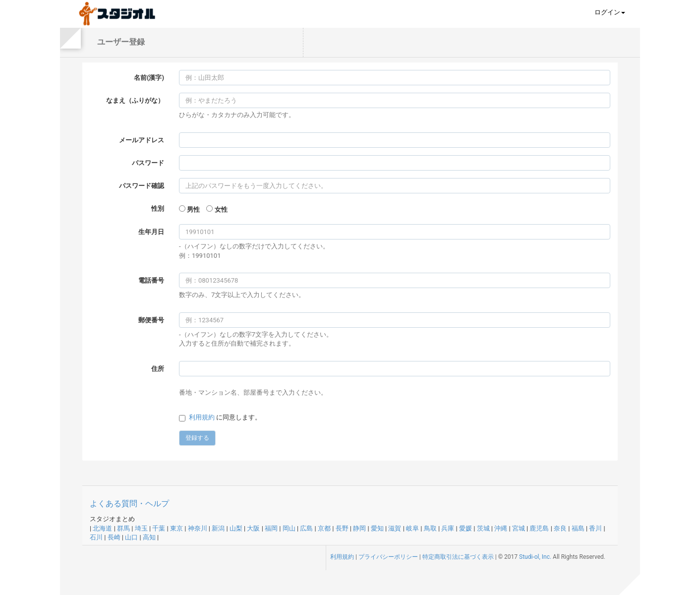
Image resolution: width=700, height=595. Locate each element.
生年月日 (151, 232)
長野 (342, 528)
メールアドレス (142, 140)
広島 (306, 528)
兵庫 (448, 528)
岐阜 (412, 528)
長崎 (114, 537)
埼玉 (141, 528)
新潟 (218, 528)
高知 (149, 537)
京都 (324, 528)
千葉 (159, 528)
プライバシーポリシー (388, 557)
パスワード (148, 163)
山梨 (236, 528)
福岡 (271, 528)
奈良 (560, 528)
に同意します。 (225, 417)
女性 (221, 209)
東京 (176, 528)
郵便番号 (151, 320)
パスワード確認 (142, 186)
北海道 (102, 528)
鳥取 (430, 528)
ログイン (610, 12)
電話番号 (151, 280)
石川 (96, 537)
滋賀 (395, 528)
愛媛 (466, 528)
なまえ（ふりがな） (135, 100)
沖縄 (501, 528)
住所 (158, 369)
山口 (131, 537)
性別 (158, 208)
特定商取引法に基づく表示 (458, 557)
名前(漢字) (149, 78)
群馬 (123, 528)
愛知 (377, 528)
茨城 (483, 528)
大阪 (253, 528)
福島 (578, 528)
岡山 (289, 528)
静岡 (359, 528)
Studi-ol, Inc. (535, 557)
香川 (595, 528)
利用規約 (202, 417)
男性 (193, 209)
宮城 (519, 528)
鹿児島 (539, 528)
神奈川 (198, 528)
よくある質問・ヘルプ (129, 504)
